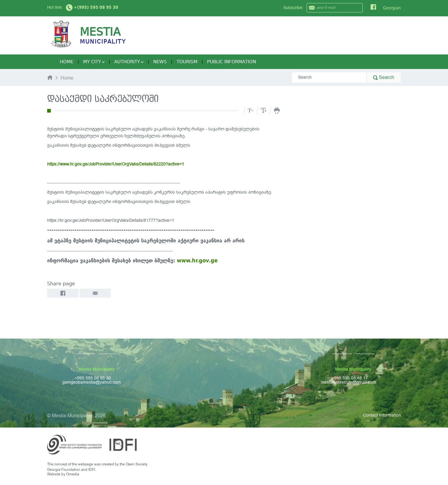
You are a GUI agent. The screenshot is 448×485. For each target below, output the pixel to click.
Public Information (232, 62)
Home (67, 62)
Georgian (392, 8)
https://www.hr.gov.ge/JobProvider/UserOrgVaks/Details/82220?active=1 (116, 164)
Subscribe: (293, 8)
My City (94, 62)
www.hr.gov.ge (197, 260)
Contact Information (382, 415)
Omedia (73, 474)
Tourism (187, 62)
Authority (129, 62)
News (160, 62)
